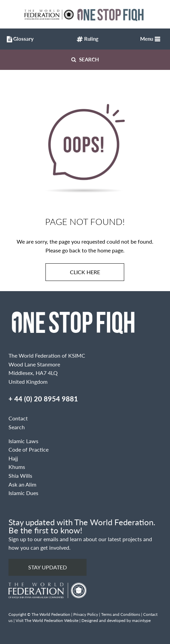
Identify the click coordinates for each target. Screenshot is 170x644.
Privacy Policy (86, 614)
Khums (17, 467)
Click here (85, 272)
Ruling (88, 40)
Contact (18, 418)
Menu (147, 39)
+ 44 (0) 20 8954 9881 (43, 399)
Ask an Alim (22, 484)
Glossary (19, 40)
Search (85, 59)
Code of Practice (29, 449)
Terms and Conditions (121, 614)
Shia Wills (20, 476)
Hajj (13, 458)
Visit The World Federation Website (47, 620)
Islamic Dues (23, 493)
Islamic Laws (23, 441)
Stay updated (48, 567)
